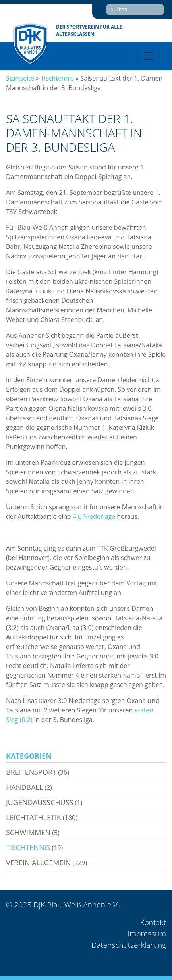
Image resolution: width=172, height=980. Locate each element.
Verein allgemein (38, 863)
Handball (24, 787)
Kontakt (153, 922)
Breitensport (31, 772)
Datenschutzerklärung (129, 945)
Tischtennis (57, 78)
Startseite (20, 78)
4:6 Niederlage (94, 516)
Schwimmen (28, 832)
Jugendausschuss (40, 802)
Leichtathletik (34, 817)
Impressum (147, 934)
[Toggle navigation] (149, 56)
